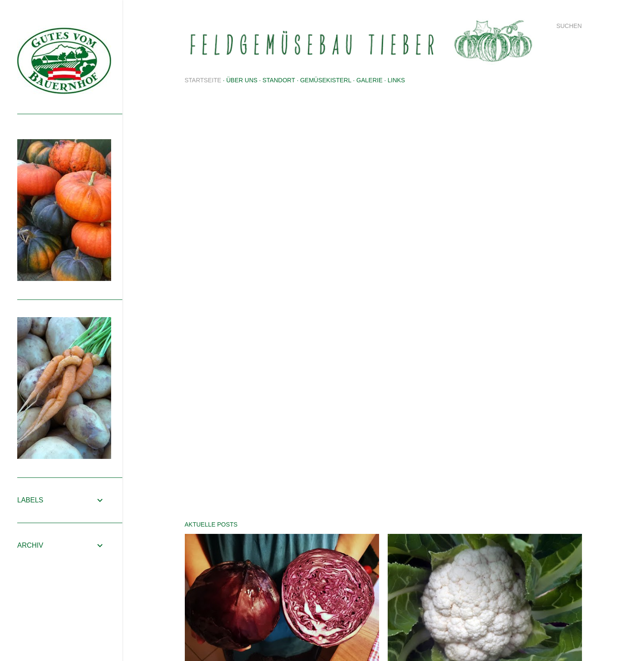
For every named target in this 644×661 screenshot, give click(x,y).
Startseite (203, 80)
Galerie (369, 80)
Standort (279, 80)
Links (396, 80)
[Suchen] (569, 26)
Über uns (242, 80)
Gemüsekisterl (326, 80)
